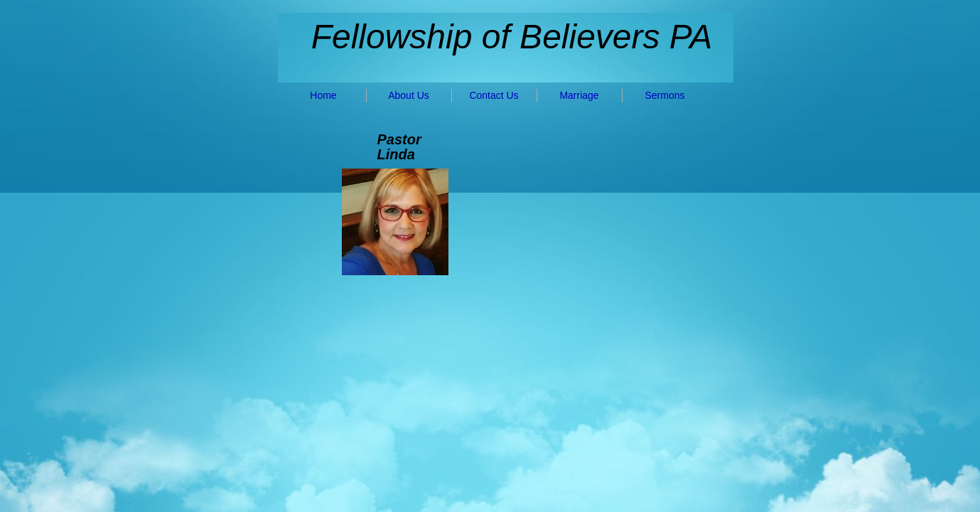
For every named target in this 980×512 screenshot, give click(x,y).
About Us (409, 95)
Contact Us (494, 95)
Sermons (664, 95)
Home (323, 95)
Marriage (579, 95)
